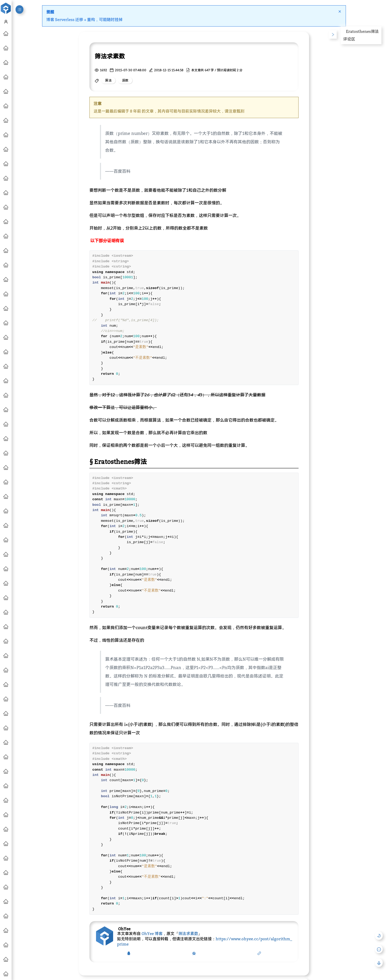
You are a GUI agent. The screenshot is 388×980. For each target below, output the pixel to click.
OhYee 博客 (152, 933)
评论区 (349, 39)
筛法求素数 (188, 933)
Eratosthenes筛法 (362, 31)
